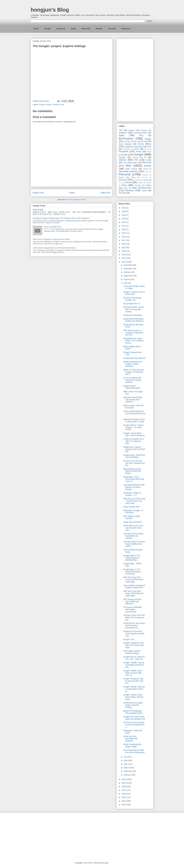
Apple (73, 29)
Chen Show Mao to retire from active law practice (134, 751)
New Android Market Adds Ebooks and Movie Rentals (134, 487)
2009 (124, 783)
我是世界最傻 (38, 210)
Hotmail (135, 158)
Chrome (144, 141)
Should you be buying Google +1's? (132, 299)
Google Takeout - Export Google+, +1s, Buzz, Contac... (133, 427)
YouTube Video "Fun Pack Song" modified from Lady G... (134, 544)
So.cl (120, 183)
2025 (124, 211)
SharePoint (137, 180)
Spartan (140, 183)
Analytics (144, 130)
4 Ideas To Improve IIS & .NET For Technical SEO (133, 441)
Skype (145, 180)
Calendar (134, 141)
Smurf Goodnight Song (52, 227)
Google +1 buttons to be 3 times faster (134, 293)
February (128, 771)
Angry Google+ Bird (131, 507)
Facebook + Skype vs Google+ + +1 (132, 494)
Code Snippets (125, 144)
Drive (137, 149)
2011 (124, 262)
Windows (130, 190)
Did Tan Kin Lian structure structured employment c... (134, 725)
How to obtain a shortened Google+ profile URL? (134, 587)
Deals (140, 147)
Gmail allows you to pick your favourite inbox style (133, 528)
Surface (149, 183)
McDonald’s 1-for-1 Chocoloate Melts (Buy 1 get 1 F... (134, 479)
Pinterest (145, 175)
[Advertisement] (135, 80)
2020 (124, 229)
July (126, 283)
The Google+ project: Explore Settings (132, 652)
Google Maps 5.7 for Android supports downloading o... (132, 558)
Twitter (149, 185)
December (128, 265)
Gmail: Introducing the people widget (132, 745)
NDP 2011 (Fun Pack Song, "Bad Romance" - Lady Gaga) (134, 593)
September (128, 276)
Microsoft (86, 29)
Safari (133, 177)
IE (145, 157)
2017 (124, 240)
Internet (56, 104)
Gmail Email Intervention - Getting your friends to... (134, 320)
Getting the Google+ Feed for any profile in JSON (134, 420)
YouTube (122, 193)
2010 (124, 779)
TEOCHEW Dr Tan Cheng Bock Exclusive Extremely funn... (134, 626)
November (128, 269)
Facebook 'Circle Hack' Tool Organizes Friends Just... (134, 634)
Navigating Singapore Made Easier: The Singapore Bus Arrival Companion (61, 218)
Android (123, 133)
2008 (124, 787)
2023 (124, 219)
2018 (124, 237)
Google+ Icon (129, 639)
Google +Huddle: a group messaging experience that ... (134, 665)
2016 (124, 244)
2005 (124, 797)
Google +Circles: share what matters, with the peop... (133, 697)
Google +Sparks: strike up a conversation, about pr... (134, 689)
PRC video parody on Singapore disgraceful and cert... (133, 333)
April (126, 764)
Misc (128, 166)
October (127, 272)
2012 (124, 258)
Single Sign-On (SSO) (132, 522)
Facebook (61, 29)
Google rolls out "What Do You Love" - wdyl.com (134, 658)
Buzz (124, 141)
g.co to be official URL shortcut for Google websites (132, 380)
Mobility (99, 29)
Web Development (142, 188)
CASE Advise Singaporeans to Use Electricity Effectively (54, 248)
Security (112, 29)
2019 (124, 233)
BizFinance (126, 139)
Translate (137, 185)
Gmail (124, 155)
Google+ (49, 104)
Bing (141, 135)
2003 (124, 805)
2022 (124, 222)
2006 (124, 794)
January (127, 775)
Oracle (147, 172)
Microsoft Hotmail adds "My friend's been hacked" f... (133, 400)
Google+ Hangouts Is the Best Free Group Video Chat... (134, 645)
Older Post (105, 193)
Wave (125, 188)
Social (62, 104)
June (126, 757)
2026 (124, 208)
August (127, 279)
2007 (124, 790)
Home (36, 29)
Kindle (149, 160)
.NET (121, 130)
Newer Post (38, 193)
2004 (124, 801)
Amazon (132, 130)
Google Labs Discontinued (134, 358)
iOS (136, 160)
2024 (124, 215)
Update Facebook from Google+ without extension (133, 364)
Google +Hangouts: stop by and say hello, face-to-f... (134, 681)
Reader (121, 177)
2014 (124, 251)
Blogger (148, 139)
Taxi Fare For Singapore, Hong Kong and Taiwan (51, 239)
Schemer (145, 177)
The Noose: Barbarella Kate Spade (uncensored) (133, 609)
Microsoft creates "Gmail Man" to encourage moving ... (133, 309)
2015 (124, 247)
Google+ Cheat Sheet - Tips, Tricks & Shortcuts (134, 434)
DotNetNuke (127, 149)
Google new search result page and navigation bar (134, 718)
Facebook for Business (133, 315)
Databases (126, 29)
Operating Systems (128, 171)
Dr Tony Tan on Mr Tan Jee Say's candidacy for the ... (134, 463)
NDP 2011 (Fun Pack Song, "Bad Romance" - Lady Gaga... (134, 580)
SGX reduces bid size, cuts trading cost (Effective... (133, 602)
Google (48, 29)
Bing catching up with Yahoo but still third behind (132, 471)
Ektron (146, 149)
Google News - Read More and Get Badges (134, 456)
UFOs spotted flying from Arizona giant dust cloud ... (134, 413)
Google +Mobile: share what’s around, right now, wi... (133, 673)
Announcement (140, 133)
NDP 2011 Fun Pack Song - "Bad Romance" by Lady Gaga (134, 501)
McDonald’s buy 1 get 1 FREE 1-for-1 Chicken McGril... (133, 341)
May (126, 760)
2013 (124, 255)
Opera (145, 169)
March (127, 768)
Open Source (131, 169)
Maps (135, 163)
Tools (124, 185)
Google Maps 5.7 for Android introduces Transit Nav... (132, 572)
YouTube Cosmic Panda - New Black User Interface (134, 536)
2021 (124, 226)
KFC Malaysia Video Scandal (132, 517)
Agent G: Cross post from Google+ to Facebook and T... (134, 372)
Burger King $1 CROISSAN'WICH (132, 387)
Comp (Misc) (144, 144)
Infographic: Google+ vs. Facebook (133, 512)
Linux (125, 163)
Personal (125, 174)
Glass (149, 152)
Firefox (139, 152)
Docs (149, 147)
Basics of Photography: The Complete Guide (133, 712)
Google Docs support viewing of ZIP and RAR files (134, 449)
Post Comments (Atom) (77, 200)
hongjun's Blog (50, 10)
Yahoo (144, 191)
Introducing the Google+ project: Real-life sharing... (133, 705)
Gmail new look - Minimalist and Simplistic (130, 739)
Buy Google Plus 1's (132, 304)
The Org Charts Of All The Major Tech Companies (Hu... (134, 617)
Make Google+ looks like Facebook (133, 407)
